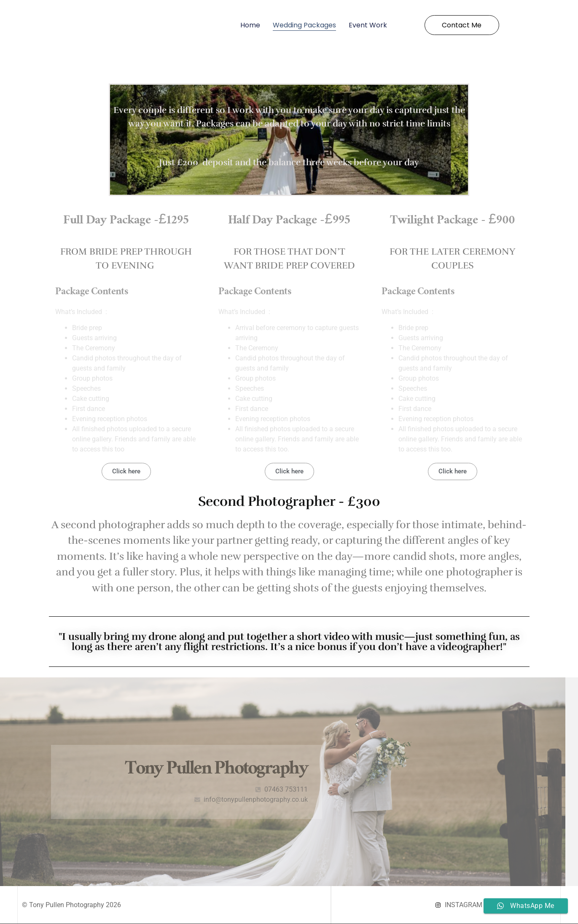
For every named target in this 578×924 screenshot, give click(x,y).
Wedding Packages (304, 25)
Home (250, 25)
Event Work (368, 25)
